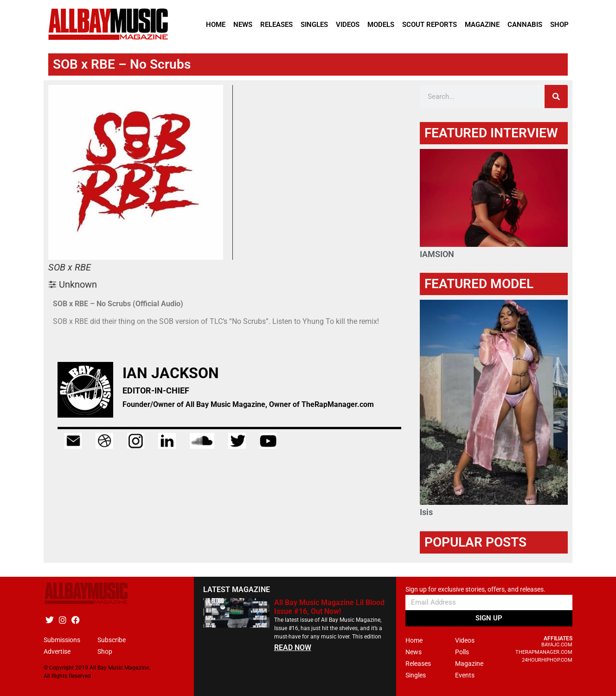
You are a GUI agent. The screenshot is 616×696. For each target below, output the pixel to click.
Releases (276, 25)
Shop (559, 25)
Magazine (482, 25)
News (243, 25)
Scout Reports (430, 25)
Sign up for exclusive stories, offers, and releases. (475, 590)
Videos (348, 25)
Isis (426, 512)
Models (381, 25)
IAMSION (437, 254)
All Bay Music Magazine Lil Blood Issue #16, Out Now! (329, 607)
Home (216, 25)
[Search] (556, 97)
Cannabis (525, 25)
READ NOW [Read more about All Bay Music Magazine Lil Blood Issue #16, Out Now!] (293, 648)
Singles (314, 25)
